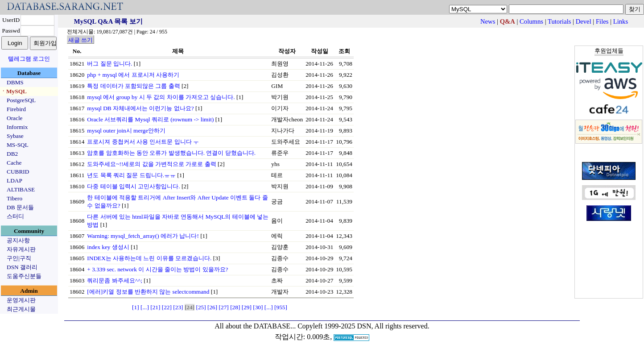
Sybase (15, 136)
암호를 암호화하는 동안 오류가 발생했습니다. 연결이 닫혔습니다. (171, 153)
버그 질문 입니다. (109, 64)
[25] (201, 307)
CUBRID (18, 172)
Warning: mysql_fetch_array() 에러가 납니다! (143, 236)
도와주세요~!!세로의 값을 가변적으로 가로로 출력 (151, 164)
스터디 (15, 216)
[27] (224, 307)
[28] (235, 307)
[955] (281, 307)
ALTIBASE (21, 189)
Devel (584, 21)
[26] (212, 307)
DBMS (15, 82)
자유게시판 (21, 249)
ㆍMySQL (14, 91)
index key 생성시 (108, 247)
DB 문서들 (20, 207)
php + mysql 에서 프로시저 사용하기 (133, 75)
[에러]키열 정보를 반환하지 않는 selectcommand (148, 292)
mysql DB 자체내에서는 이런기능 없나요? (140, 108)
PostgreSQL (21, 100)
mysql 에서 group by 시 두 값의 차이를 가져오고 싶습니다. (161, 97)
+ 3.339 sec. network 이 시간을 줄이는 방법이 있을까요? (157, 269)
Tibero (14, 198)
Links (621, 21)
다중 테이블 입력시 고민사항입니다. (133, 186)
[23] (178, 307)
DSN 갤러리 (22, 267)
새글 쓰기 (80, 40)
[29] (247, 307)
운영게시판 (21, 300)
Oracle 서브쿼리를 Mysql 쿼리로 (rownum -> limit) (150, 119)
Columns (531, 21)
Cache (14, 163)
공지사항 (18, 240)
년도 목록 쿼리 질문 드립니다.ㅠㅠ (131, 175)
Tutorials (559, 21)
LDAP (14, 181)
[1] (136, 307)
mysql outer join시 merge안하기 (126, 131)
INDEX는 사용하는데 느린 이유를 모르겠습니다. (149, 258)
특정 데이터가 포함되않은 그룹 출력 (133, 86)
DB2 (12, 154)
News (488, 21)
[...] (145, 307)
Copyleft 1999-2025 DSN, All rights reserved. (363, 326)
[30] (258, 307)
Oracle (15, 118)
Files (602, 21)
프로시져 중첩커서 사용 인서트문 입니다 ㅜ (143, 142)
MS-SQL (18, 145)
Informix (17, 127)
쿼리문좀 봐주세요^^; (115, 280)
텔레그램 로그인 (29, 59)
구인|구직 (19, 258)
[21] (155, 307)
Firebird (16, 109)
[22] (167, 307)
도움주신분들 (24, 276)
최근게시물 (21, 309)
